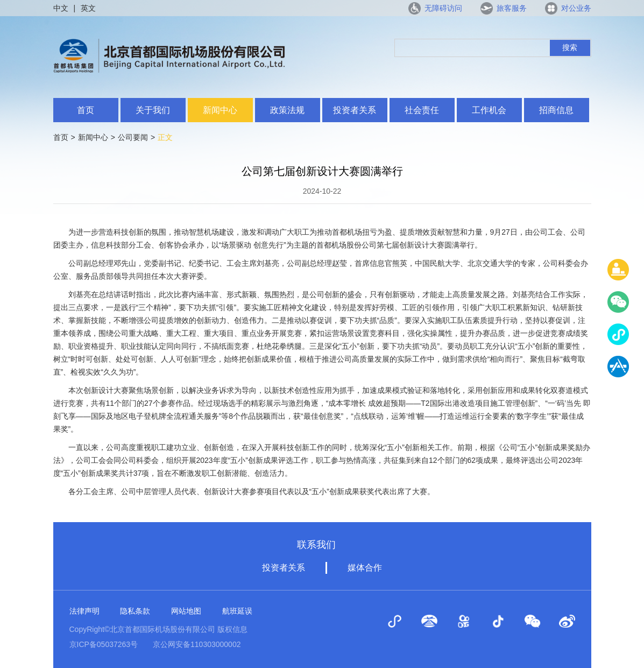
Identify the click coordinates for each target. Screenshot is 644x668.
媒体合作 (365, 568)
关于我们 (153, 110)
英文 (88, 8)
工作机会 (489, 110)
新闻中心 (220, 110)
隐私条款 (135, 611)
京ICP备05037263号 (104, 644)
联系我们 (316, 545)
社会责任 (422, 110)
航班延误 (237, 611)
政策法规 (287, 110)
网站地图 (186, 611)
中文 (61, 8)
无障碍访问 (443, 8)
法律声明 (84, 611)
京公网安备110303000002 (197, 644)
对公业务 (576, 8)
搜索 (570, 47)
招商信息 (556, 110)
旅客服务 (512, 8)
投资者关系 (355, 110)
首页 (86, 110)
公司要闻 (133, 137)
